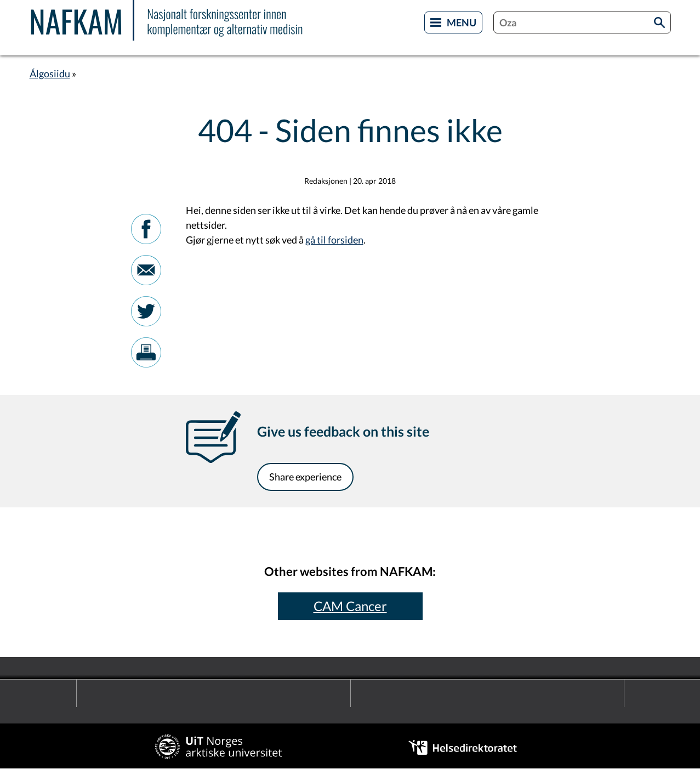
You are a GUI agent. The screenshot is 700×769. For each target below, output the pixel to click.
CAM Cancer (350, 606)
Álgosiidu (50, 73)
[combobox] (582, 22)
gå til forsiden (334, 240)
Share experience (305, 477)
